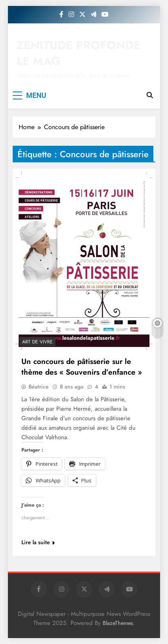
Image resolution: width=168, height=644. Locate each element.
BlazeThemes (118, 623)
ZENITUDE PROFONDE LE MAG (78, 53)
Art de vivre (37, 342)
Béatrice (39, 387)
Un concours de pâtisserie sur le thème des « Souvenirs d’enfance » (82, 367)
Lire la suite (38, 542)
